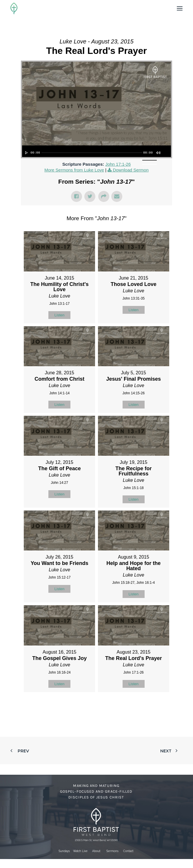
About (96, 851)
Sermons (112, 851)
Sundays (64, 851)
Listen (60, 315)
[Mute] (158, 153)
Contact (128, 851)
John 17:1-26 (118, 164)
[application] (96, 151)
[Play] (26, 153)
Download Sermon (131, 170)
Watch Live (80, 851)
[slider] (92, 153)
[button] (180, 8)
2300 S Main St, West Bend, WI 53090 (96, 840)
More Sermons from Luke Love (74, 170)
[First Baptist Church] (14, 8)
